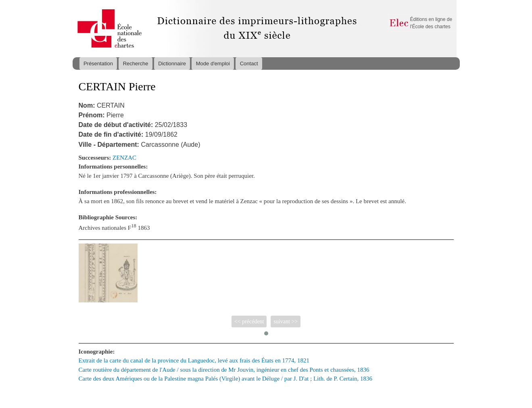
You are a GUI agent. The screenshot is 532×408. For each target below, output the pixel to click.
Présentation (98, 63)
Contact (249, 63)
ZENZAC (124, 158)
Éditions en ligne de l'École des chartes (431, 23)
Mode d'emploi (213, 63)
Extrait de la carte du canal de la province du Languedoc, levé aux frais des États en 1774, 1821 (194, 360)
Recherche (136, 63)
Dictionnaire (172, 63)
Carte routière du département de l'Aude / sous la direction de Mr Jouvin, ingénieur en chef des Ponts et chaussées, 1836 (224, 370)
